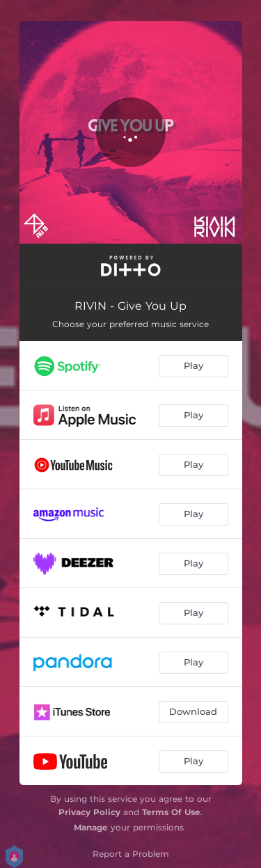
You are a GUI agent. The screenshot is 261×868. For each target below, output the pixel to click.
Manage (91, 827)
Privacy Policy (89, 812)
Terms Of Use (171, 812)
